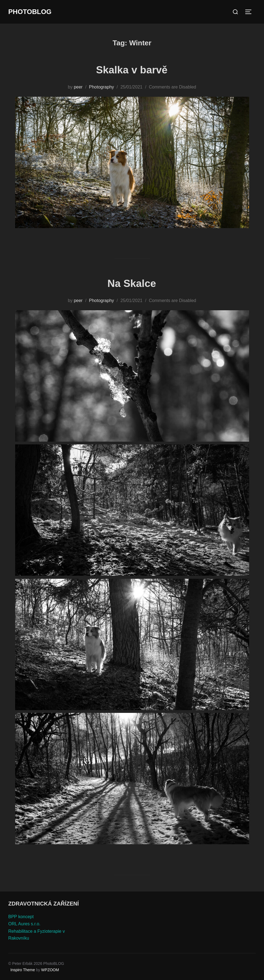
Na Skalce (132, 283)
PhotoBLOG (31, 12)
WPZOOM (50, 970)
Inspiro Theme (23, 970)
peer (78, 87)
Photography (101, 87)
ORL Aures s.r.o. (24, 924)
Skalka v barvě (132, 69)
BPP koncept (21, 917)
